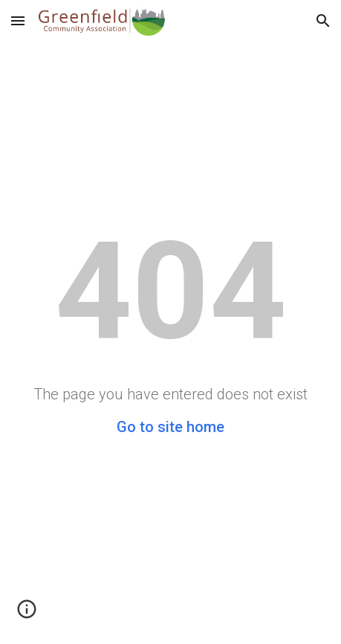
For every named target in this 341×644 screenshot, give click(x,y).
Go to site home (170, 427)
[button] (18, 20)
